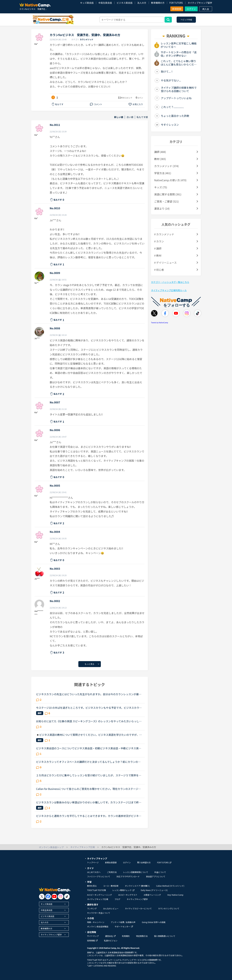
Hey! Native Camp (175, 895)
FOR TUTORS (176, 3)
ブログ (117, 899)
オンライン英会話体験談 (98, 926)
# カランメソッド (164, 234)
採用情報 (92, 940)
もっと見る (89, 664)
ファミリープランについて (99, 876)
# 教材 (158, 255)
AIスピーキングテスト (128, 895)
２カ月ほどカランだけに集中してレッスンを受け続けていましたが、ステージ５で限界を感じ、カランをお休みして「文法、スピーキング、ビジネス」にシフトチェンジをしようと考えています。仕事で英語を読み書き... (89, 775)
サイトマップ (93, 936)
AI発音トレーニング (152, 895)
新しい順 (119, 117)
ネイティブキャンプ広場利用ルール (169, 290)
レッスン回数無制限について (136, 872)
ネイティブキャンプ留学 (200, 3)
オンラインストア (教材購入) (137, 886)
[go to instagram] (61, 897)
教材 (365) (160, 159)
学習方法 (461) (163, 173)
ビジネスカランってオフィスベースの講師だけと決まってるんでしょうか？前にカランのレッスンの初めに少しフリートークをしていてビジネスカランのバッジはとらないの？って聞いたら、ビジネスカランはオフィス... (89, 762)
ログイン (191, 9)
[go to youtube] (54, 897)
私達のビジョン (111, 940)
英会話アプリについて (156, 876)
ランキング (92, 908)
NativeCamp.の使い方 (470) (170, 180)
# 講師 (158, 248)
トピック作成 (186, 20)
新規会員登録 (111, 862)
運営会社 (110, 936)
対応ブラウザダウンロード (128, 876)
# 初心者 (159, 270)
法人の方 (142, 3)
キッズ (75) (161, 187)
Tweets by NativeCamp (160, 323)
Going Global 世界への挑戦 (154, 922)
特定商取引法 (142, 936)
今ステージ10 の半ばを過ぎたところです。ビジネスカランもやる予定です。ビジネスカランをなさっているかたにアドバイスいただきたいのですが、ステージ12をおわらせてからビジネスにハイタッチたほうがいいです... (89, 708)
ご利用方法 (112, 872)
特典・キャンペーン (96, 922)
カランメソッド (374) (167, 166)
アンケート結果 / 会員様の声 (123, 922)
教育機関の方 (158, 3)
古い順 (130, 117)
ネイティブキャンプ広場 (98, 899)
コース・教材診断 (111, 886)
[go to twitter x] (42, 897)
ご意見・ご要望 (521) (167, 201)
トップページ (93, 862)
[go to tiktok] (67, 897)
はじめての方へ (94, 872)
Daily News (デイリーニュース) (154, 890)
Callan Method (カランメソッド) (170, 886)
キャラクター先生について (99, 913)
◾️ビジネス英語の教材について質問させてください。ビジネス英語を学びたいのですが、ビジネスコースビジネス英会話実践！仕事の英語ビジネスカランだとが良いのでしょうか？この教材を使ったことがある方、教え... (89, 735)
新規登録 (177, 9)
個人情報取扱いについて (165, 936)
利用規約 (126, 936)
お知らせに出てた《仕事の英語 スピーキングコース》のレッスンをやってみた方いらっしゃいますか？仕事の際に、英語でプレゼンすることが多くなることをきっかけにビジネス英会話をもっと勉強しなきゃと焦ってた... (89, 721)
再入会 (206, 9)
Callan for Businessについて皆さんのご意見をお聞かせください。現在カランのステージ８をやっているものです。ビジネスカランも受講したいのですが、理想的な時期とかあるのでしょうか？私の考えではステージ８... (89, 789)
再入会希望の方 (144, 862)
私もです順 (142, 117)
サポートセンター (124, 926)
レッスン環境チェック (123, 890)
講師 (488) (160, 152)
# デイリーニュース (166, 263)
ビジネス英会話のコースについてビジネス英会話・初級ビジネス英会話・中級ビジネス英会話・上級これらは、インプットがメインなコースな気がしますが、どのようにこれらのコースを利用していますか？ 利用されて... (89, 748)
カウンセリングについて (169, 908)
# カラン (159, 241)
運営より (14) (162, 208)
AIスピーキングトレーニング (100, 895)
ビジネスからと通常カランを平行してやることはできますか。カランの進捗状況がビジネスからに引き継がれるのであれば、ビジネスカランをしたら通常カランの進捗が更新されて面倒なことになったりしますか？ (89, 816)
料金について (160, 872)
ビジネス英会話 (125, 3)
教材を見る (92, 886)
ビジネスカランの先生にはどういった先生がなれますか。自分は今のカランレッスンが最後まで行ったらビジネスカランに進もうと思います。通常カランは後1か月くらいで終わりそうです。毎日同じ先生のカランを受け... (89, 694)
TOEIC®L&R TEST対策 (97, 890)
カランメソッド (87, 39)
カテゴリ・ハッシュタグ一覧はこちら (170, 282)
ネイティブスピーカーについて (138, 908)
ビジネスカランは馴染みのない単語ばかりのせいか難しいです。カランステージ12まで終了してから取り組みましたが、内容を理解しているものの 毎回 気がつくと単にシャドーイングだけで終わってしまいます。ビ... (89, 802)
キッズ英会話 (87, 3)
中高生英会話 (105, 3)
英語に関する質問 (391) (168, 194)
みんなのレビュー (111, 908)
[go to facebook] (48, 897)
